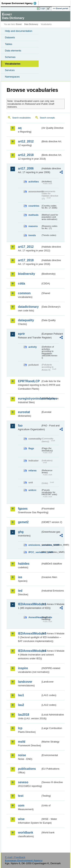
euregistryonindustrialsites (29, 398)
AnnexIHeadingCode (35, 617)
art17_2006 (26, 168)
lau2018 (24, 715)
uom (21, 805)
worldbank (26, 832)
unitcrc (32, 490)
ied (20, 591)
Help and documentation (19, 31)
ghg (21, 532)
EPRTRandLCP (29, 381)
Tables (9, 44)
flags (31, 448)
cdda (21, 283)
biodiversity (27, 274)
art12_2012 (26, 141)
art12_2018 (26, 155)
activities (34, 182)
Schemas (10, 57)
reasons (33, 226)
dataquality (26, 320)
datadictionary (28, 307)
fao (20, 426)
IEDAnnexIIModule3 (29, 633)
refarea (32, 470)
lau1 (21, 695)
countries (34, 206)
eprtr (21, 334)
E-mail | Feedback (15, 857)
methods (33, 215)
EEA (20, 3)
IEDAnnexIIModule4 (29, 651)
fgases (23, 509)
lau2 (21, 705)
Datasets (10, 37)
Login (43, 8)
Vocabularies (13, 64)
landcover (25, 682)
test (21, 796)
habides (24, 564)
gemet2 (23, 522)
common (24, 293)
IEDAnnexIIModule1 (29, 604)
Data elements (13, 51)
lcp (20, 728)
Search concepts (47, 118)
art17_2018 (26, 260)
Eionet (19, 24)
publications (27, 769)
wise (21, 819)
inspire (23, 668)
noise (22, 755)
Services (10, 70)
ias (20, 577)
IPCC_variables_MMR (35, 552)
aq (20, 128)
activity (33, 347)
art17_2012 (26, 247)
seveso (23, 782)
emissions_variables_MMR (35, 545)
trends (32, 235)
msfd (22, 742)
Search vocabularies (21, 118)
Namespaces (12, 77)
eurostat (24, 412)
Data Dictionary (31, 24)
